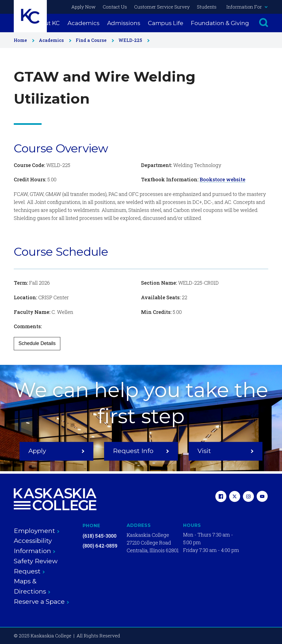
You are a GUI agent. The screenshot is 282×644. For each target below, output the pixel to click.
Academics (83, 23)
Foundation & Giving (220, 23)
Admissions (124, 23)
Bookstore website (223, 179)
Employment (37, 531)
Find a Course (94, 40)
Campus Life (166, 23)
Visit (226, 451)
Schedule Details (37, 343)
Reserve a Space (41, 602)
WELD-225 (133, 40)
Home (23, 40)
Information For (247, 7)
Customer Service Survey (162, 7)
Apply (56, 451)
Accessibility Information (35, 546)
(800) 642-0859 (100, 546)
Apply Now (83, 7)
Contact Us (115, 7)
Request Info (141, 451)
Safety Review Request (36, 566)
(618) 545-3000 (100, 536)
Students (207, 7)
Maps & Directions (32, 586)
